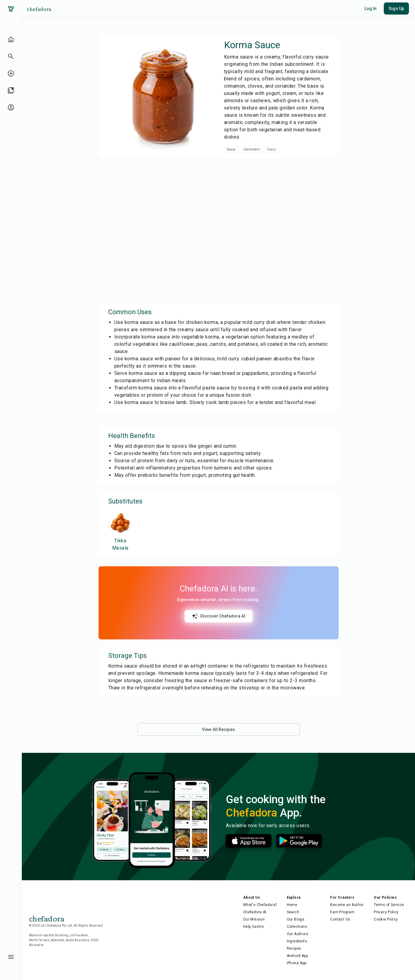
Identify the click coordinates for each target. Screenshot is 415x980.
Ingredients (297, 941)
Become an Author (347, 905)
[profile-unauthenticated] (11, 107)
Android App (297, 956)
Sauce (231, 149)
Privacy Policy (386, 912)
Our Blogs (296, 919)
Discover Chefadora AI (219, 616)
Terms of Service (389, 905)
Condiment (252, 149)
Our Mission (254, 919)
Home (292, 905)
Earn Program (342, 912)
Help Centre (253, 927)
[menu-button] (11, 957)
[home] (11, 39)
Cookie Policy (386, 919)
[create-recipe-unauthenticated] (11, 73)
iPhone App (297, 963)
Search (293, 912)
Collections (297, 927)
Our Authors (298, 934)
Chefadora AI (255, 912)
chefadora (39, 9)
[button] (11, 56)
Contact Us (340, 919)
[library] (11, 90)
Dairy (271, 149)
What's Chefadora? (260, 905)
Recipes (294, 948)
